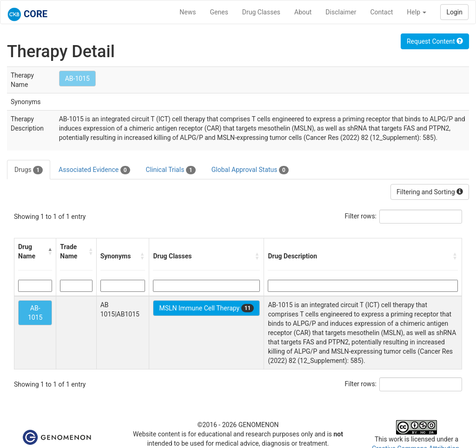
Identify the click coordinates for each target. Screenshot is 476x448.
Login (454, 12)
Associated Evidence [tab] (94, 170)
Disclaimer (341, 12)
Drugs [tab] (29, 170)
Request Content (435, 41)
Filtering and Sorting (430, 192)
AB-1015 (77, 79)
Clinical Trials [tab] (171, 170)
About (303, 12)
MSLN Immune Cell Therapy (206, 308)
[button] (50, 251)
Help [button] (416, 12)
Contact (381, 12)
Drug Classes (261, 12)
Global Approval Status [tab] (250, 170)
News (188, 12)
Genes (219, 12)
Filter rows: (361, 216)
